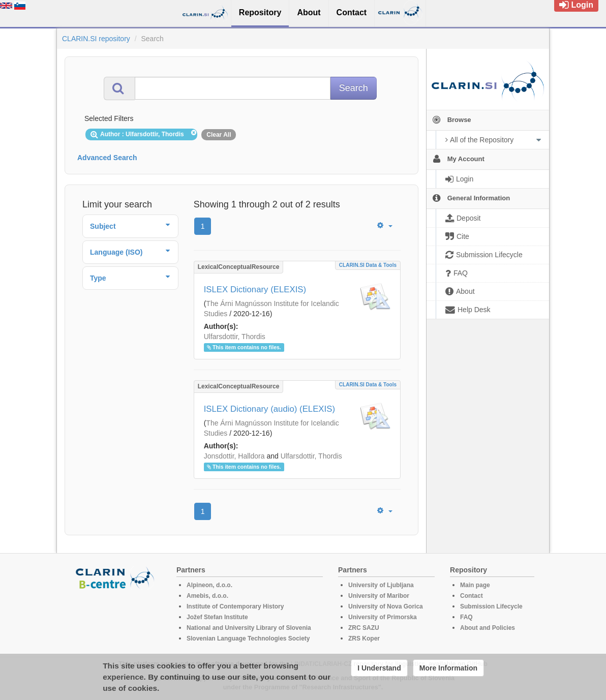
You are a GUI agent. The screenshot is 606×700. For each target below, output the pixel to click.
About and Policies (488, 628)
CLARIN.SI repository (96, 39)
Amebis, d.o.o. (207, 596)
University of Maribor (379, 596)
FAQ (466, 617)
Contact (472, 596)
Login (576, 5)
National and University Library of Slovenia (249, 628)
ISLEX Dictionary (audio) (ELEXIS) (269, 409)
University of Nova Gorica (386, 606)
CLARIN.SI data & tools (368, 265)
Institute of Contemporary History (235, 606)
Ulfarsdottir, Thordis (235, 337)
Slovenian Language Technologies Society (248, 638)
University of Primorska (383, 617)
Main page (475, 585)
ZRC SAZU (364, 628)
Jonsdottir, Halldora (234, 456)
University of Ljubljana (381, 585)
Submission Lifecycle (491, 606)
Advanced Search (107, 158)
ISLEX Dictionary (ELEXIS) (255, 290)
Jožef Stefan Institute (217, 617)
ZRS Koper (364, 638)
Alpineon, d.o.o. (209, 585)
